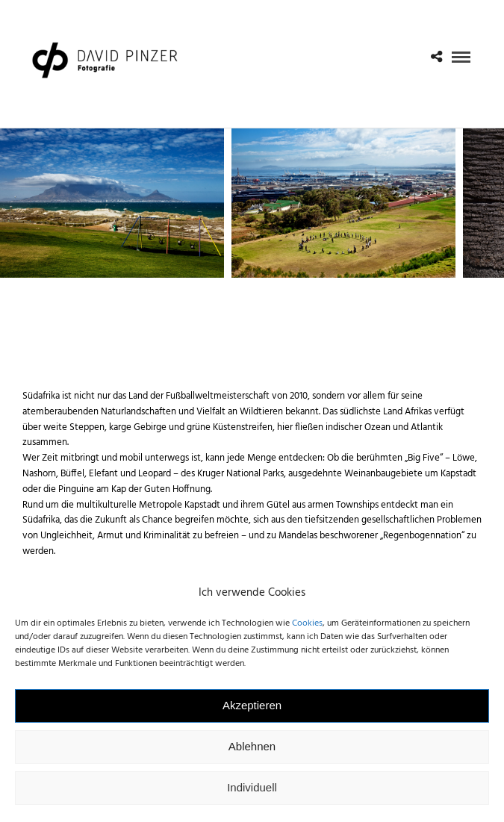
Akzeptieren (252, 714)
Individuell (252, 796)
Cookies (307, 632)
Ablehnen (252, 755)
